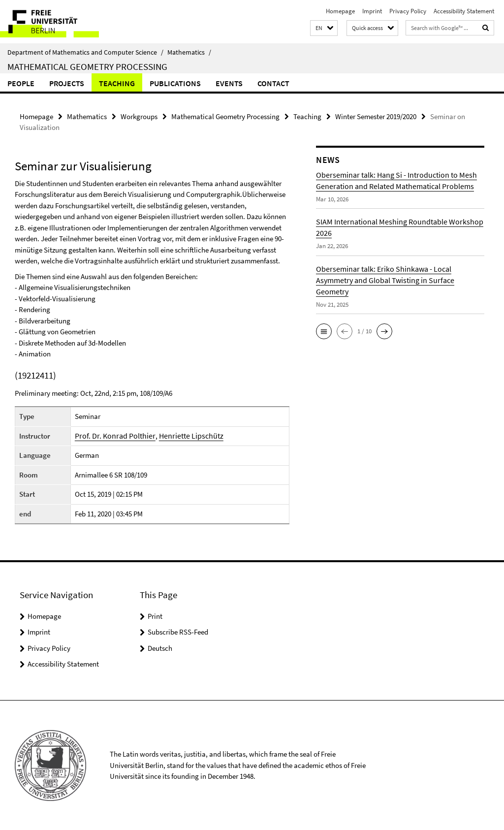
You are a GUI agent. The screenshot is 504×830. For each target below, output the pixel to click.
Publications (175, 83)
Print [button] (155, 616)
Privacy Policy (408, 11)
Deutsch (160, 648)
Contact (273, 83)
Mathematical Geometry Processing (87, 66)
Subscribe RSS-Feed (178, 631)
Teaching (117, 83)
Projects (67, 83)
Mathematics (189, 52)
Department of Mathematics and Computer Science (85, 52)
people (21, 83)
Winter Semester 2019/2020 (376, 116)
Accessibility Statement (464, 11)
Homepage (340, 11)
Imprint (372, 11)
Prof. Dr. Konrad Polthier (115, 435)
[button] (324, 28)
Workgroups (139, 116)
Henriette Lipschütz (185, 435)
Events (229, 83)
